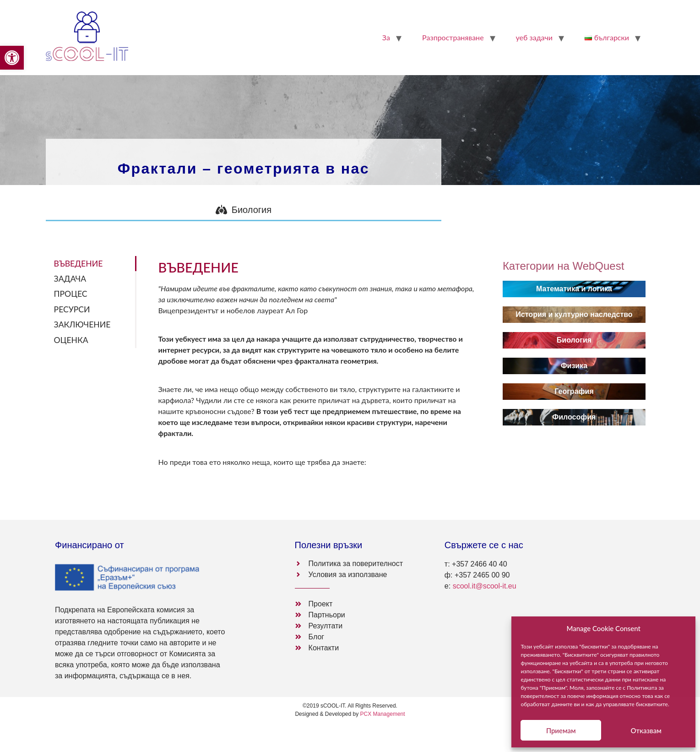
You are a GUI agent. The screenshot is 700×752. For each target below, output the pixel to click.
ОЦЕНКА (71, 340)
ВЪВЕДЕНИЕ (79, 264)
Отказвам (646, 730)
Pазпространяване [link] (453, 37)
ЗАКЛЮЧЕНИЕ (82, 324)
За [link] (386, 37)
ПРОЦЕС (71, 294)
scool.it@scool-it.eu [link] (485, 586)
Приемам (561, 730)
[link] (12, 58)
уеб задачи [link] (534, 37)
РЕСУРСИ (72, 309)
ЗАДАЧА (70, 279)
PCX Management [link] (383, 714)
